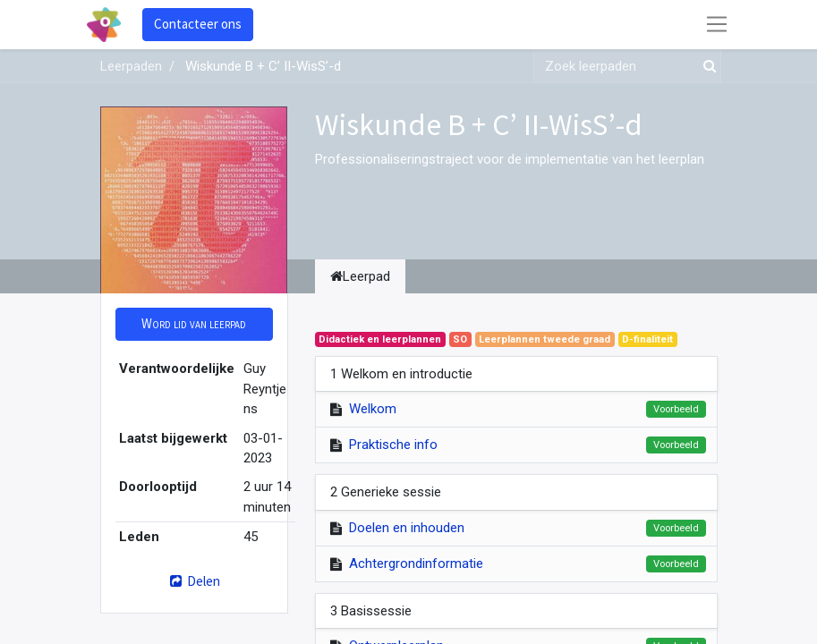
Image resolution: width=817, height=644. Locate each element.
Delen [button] (194, 581)
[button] (194, 324)
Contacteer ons (198, 24)
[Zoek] (706, 67)
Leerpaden (131, 66)
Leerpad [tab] (360, 276)
